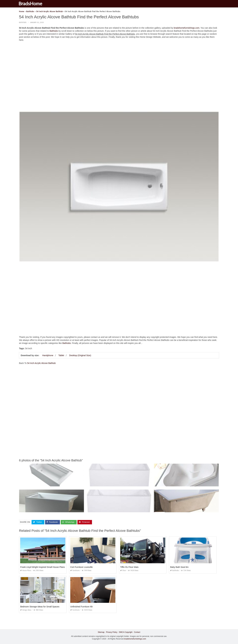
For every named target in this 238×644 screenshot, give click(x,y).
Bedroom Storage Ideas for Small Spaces (40, 607)
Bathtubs (23, 22)
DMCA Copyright (126, 632)
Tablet (61, 355)
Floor (123, 570)
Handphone (48, 355)
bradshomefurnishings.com (187, 28)
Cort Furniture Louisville (82, 567)
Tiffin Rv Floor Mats (129, 567)
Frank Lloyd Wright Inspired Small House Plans (42, 567)
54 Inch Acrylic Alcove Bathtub (41, 363)
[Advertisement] (119, 65)
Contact (137, 632)
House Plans (26, 570)
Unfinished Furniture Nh (82, 607)
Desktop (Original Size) (80, 355)
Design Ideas (26, 610)
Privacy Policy (112, 632)
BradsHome (32, 3)
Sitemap (101, 632)
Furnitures (75, 570)
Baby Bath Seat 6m (179, 567)
